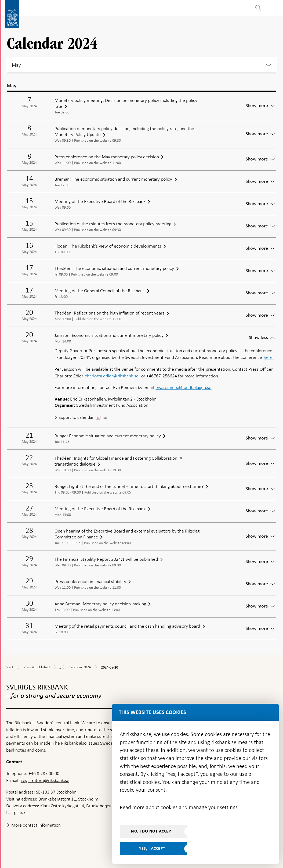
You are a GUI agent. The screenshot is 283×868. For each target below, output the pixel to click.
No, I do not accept (152, 831)
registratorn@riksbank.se (45, 780)
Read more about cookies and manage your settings (179, 807)
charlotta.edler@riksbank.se (112, 376)
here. (269, 357)
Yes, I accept (152, 848)
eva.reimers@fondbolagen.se (183, 387)
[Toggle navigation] (274, 8)
